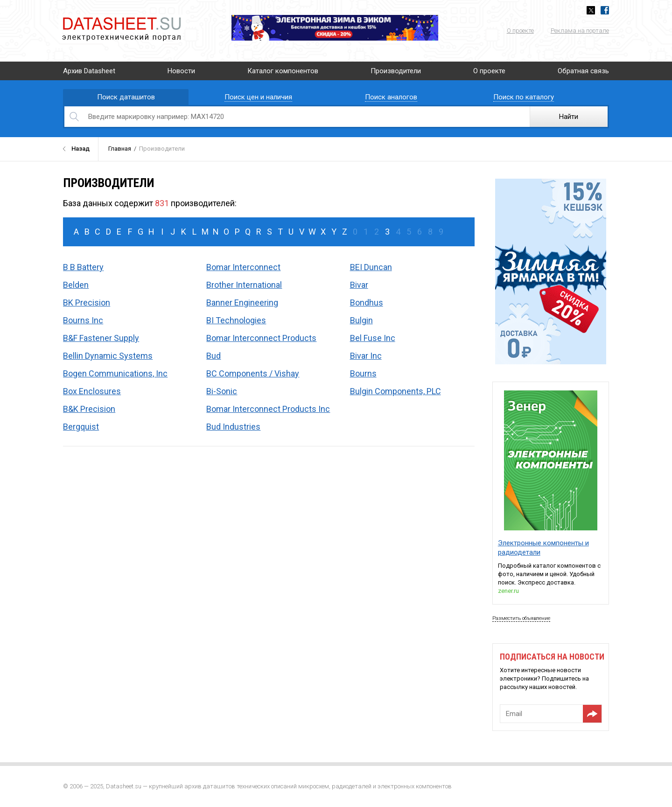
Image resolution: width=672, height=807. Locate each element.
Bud (213, 356)
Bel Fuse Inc (373, 338)
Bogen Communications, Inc (115, 373)
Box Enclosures (92, 391)
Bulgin (361, 320)
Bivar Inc (366, 356)
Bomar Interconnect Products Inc (268, 409)
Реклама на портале (580, 31)
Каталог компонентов (283, 71)
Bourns (363, 373)
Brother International (244, 285)
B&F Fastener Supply (101, 338)
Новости (181, 71)
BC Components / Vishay (253, 373)
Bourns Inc (83, 320)
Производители (396, 71)
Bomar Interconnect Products (261, 338)
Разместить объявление (521, 618)
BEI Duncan (371, 267)
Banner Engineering (242, 303)
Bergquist (81, 427)
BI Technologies (236, 320)
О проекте (520, 31)
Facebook (605, 10)
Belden (76, 285)
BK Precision (87, 303)
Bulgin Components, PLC (395, 391)
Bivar (359, 285)
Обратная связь (583, 71)
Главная (120, 149)
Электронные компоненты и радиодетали (543, 548)
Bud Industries (233, 427)
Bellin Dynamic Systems (108, 356)
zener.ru (508, 591)
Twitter (591, 10)
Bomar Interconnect (243, 267)
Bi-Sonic (222, 391)
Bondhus (367, 303)
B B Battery (83, 267)
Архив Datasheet (89, 71)
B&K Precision (89, 409)
